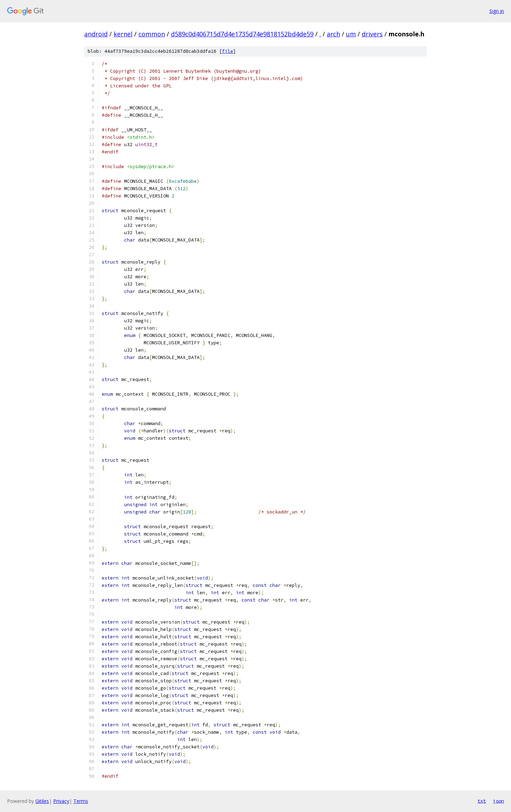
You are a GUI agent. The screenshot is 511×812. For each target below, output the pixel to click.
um (351, 34)
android (96, 34)
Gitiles (42, 801)
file (228, 51)
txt (482, 801)
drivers (372, 34)
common (152, 34)
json (498, 801)
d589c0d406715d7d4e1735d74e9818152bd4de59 (242, 34)
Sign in (497, 11)
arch (333, 34)
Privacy (61, 801)
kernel (123, 34)
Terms (81, 801)
